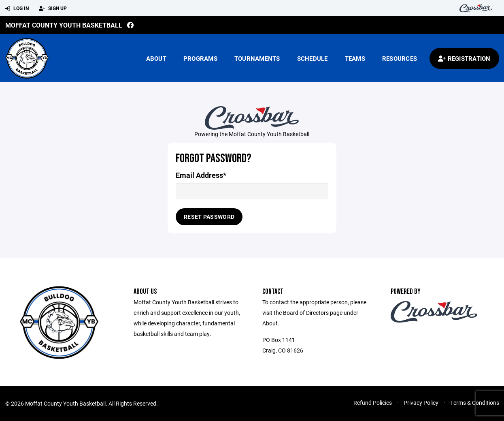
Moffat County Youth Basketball (64, 25)
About (156, 58)
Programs (200, 58)
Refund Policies (373, 403)
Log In (17, 9)
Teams (355, 58)
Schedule (313, 58)
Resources (400, 58)
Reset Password (209, 217)
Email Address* (201, 175)
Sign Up (53, 9)
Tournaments (257, 58)
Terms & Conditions (475, 403)
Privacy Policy (421, 403)
